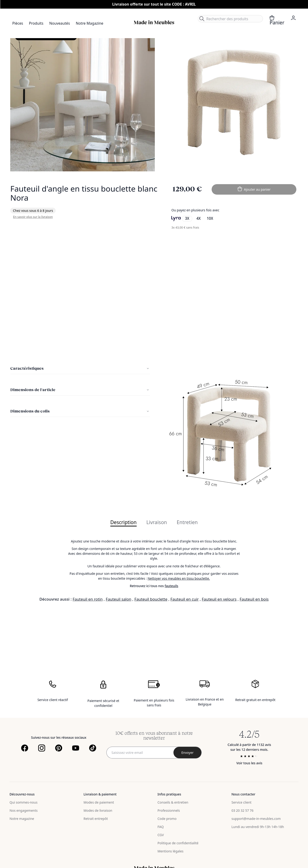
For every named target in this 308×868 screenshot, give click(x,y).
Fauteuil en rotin (88, 599)
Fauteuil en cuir (184, 599)
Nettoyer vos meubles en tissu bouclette (178, 578)
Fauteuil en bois (254, 599)
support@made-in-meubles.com (256, 819)
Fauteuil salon (118, 599)
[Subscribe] (187, 753)
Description (124, 523)
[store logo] (154, 22)
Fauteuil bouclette (151, 599)
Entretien (187, 523)
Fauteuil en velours (219, 599)
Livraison (157, 523)
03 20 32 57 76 (242, 810)
